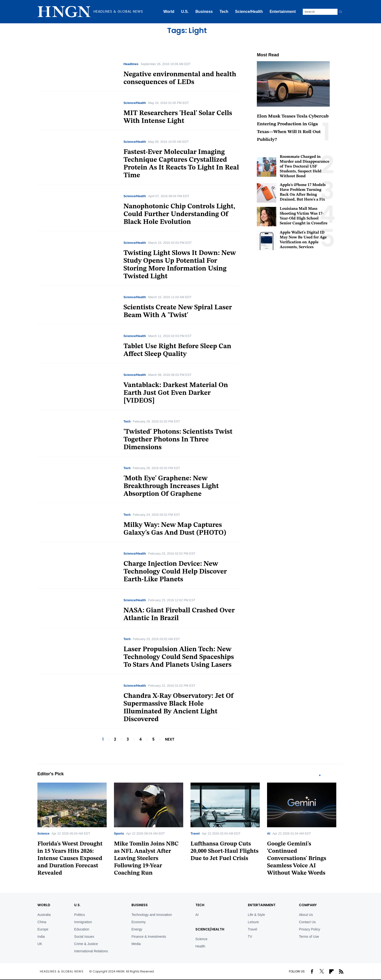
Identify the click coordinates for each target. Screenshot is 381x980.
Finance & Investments (149, 937)
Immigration (83, 922)
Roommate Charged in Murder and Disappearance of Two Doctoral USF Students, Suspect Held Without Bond (304, 167)
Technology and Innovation (152, 915)
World (169, 12)
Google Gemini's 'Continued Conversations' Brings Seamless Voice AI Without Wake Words (297, 859)
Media (136, 944)
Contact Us (307, 922)
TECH (200, 905)
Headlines (131, 64)
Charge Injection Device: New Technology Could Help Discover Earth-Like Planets (175, 572)
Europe (43, 929)
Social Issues (84, 937)
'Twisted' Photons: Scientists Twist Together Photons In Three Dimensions (178, 440)
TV (250, 937)
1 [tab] (320, 775)
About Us (306, 915)
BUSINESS (140, 905)
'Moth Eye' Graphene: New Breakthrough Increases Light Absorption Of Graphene (171, 486)
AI (269, 833)
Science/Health (249, 12)
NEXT (170, 739)
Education (82, 929)
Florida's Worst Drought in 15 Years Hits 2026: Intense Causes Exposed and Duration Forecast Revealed (70, 859)
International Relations (91, 951)
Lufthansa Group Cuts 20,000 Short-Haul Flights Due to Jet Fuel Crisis (225, 851)
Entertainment (283, 12)
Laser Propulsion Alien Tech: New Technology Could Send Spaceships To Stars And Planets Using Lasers (179, 657)
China (42, 922)
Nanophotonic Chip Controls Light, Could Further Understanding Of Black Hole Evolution (179, 214)
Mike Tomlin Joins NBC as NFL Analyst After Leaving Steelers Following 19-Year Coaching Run (146, 859)
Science (43, 833)
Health (200, 946)
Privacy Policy (309, 929)
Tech (224, 12)
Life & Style (256, 915)
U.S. (185, 12)
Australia (44, 915)
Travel (195, 833)
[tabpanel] (76, 831)
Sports (119, 833)
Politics (79, 915)
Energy (137, 929)
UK (40, 944)
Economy (139, 922)
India (41, 937)
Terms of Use (309, 937)
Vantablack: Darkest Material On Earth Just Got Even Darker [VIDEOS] (176, 393)
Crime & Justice (86, 944)
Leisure (253, 922)
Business (204, 12)
